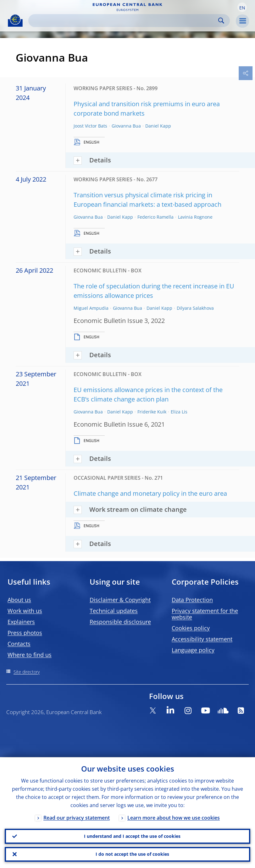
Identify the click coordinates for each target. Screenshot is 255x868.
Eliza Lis (179, 412)
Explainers (21, 622)
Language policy (193, 650)
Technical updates (114, 611)
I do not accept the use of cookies (132, 854)
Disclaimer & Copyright (120, 600)
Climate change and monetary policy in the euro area (150, 493)
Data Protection (192, 600)
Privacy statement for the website (205, 614)
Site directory (27, 672)
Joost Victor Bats (90, 126)
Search (221, 21)
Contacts (19, 644)
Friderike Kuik (152, 412)
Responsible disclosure (120, 622)
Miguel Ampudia (91, 308)
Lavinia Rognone (195, 217)
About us (19, 600)
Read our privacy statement (77, 817)
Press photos (25, 633)
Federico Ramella (155, 217)
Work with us (25, 611)
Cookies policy (191, 628)
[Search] (124, 21)
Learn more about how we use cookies (174, 817)
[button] (242, 7)
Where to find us (30, 655)
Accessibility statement (202, 639)
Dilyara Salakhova (195, 308)
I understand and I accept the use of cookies (132, 836)
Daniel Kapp (158, 126)
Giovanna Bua (126, 126)
